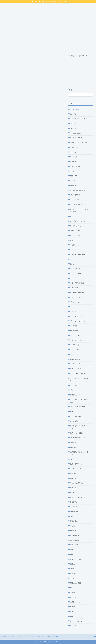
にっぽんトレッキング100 (79, 221)
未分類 (72, 526)
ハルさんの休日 (75, 359)
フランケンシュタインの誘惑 (79, 379)
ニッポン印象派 (75, 350)
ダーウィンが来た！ (77, 316)
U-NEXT (73, 181)
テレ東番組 (74, 331)
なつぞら (73, 216)
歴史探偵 (73, 531)
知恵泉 (72, 569)
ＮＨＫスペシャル (76, 621)
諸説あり (73, 592)
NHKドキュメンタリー (78, 138)
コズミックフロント (77, 297)
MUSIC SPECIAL (76, 133)
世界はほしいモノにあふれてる (79, 427)
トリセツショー (75, 335)
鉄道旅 (72, 607)
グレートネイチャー (77, 293)
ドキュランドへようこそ (9, 57)
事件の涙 (73, 447)
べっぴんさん (75, 245)
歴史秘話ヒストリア (77, 535)
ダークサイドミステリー (78, 321)
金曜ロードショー (76, 602)
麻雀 (72, 616)
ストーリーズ (75, 307)
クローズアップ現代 (77, 283)
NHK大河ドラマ (75, 157)
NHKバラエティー (76, 152)
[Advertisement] (80, 71)
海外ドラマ (74, 545)
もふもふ (73, 250)
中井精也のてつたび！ (78, 438)
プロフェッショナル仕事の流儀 (79, 401)
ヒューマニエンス (76, 369)
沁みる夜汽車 (75, 540)
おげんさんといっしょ (78, 190)
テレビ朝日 (74, 326)
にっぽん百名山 (75, 226)
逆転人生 (73, 597)
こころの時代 (75, 200)
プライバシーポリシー (10, 6)
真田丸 (72, 564)
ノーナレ (73, 354)
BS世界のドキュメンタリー (79, 119)
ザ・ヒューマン (75, 302)
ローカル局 (74, 421)
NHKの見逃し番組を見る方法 (32, 370)
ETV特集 (73, 128)
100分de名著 (75, 109)
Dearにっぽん (75, 124)
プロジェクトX (75, 395)
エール (72, 264)
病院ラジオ (74, 554)
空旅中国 (73, 573)
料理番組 (73, 488)
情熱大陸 (73, 478)
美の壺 (72, 578)
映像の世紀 (74, 512)
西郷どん (73, 588)
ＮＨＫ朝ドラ (75, 626)
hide (35, 191)
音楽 (72, 611)
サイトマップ (7, 4)
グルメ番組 (74, 288)
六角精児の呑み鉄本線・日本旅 (79, 453)
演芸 (72, 550)
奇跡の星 (73, 473)
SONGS (73, 171)
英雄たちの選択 (75, 583)
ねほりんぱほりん (76, 231)
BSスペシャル (75, 114)
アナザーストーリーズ (78, 255)
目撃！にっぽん (75, 559)
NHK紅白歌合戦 (75, 166)
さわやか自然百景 (76, 204)
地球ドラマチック (76, 464)
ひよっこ (73, 240)
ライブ (72, 412)
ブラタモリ (74, 390)
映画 (72, 516)
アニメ (72, 259)
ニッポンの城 (75, 345)
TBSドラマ (74, 176)
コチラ (28, 143)
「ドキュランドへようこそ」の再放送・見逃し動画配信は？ (31, 283)
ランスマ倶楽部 (75, 416)
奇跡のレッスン (75, 469)
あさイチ (73, 185)
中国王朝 (73, 443)
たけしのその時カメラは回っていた (79, 210)
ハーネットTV (75, 364)
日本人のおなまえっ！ (78, 497)
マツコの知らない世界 (78, 407)
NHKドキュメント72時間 (79, 143)
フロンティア (75, 385)
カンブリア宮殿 (75, 274)
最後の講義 (74, 521)
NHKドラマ (74, 147)
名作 (72, 459)
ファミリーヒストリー (78, 374)
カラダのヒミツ (75, 269)
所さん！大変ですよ (77, 483)
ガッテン (73, 278)
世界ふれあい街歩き (77, 433)
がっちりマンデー (76, 195)
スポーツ (73, 312)
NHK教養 (73, 162)
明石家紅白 (74, 507)
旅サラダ (73, 493)
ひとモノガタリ (75, 235)
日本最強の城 (75, 502)
